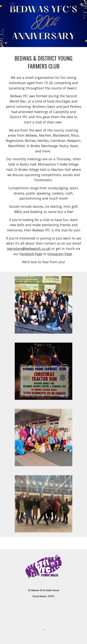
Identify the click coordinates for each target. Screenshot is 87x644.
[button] (5, 5)
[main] (43, 62)
